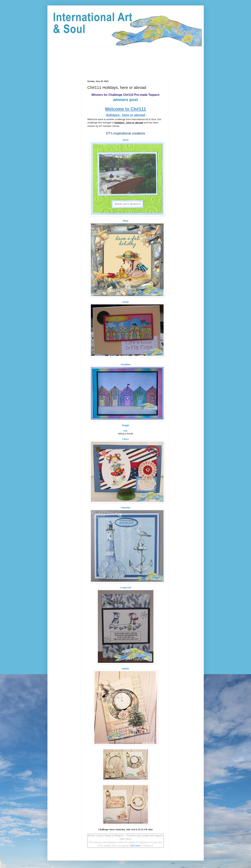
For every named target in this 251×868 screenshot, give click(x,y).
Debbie (126, 669)
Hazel (125, 140)
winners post (126, 100)
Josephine (126, 364)
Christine (125, 508)
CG (126, 431)
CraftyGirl (125, 587)
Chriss (125, 439)
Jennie (125, 302)
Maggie (126, 425)
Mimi (125, 221)
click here (135, 846)
